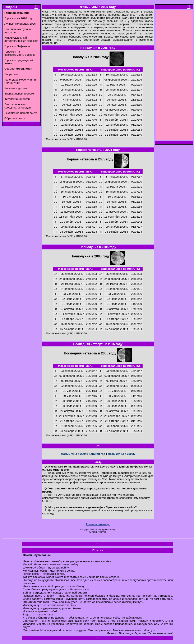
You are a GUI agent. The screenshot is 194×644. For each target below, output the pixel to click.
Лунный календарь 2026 (20, 24)
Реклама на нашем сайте (21, 113)
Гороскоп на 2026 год (18, 18)
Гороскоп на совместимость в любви (20, 53)
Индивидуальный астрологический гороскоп (21, 39)
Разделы (10, 7)
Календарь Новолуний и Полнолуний (20, 81)
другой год (98, 454)
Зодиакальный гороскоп (20, 94)
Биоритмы (11, 74)
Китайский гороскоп (17, 99)
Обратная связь (15, 118)
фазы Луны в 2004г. (74, 454)
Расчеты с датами (16, 88)
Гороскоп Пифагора (17, 46)
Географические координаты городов (18, 106)
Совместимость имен (18, 69)
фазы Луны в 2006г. (121, 454)
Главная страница (98, 524)
